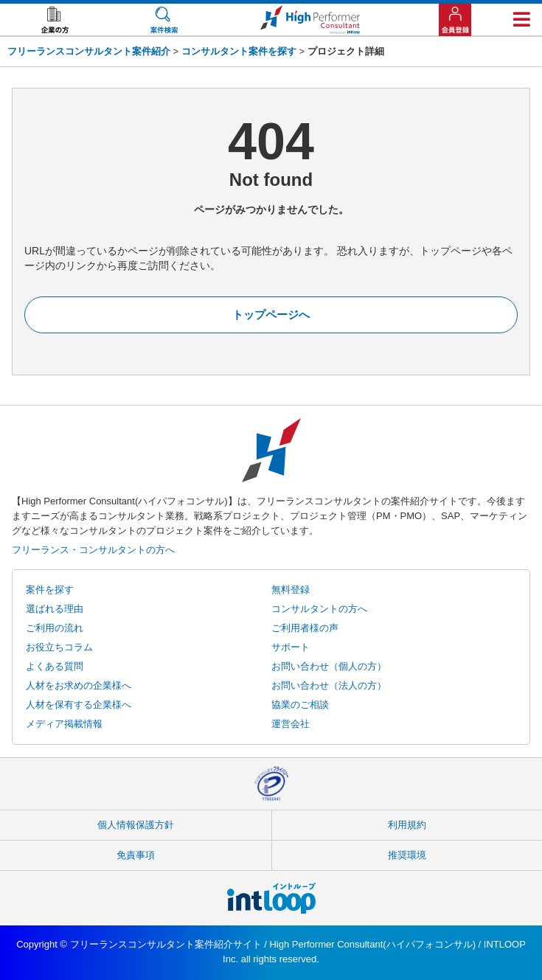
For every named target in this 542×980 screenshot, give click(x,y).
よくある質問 (55, 666)
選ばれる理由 (55, 609)
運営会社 (291, 724)
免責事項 (136, 855)
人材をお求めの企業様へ (79, 685)
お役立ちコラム (59, 647)
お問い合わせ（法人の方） (329, 685)
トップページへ (271, 314)
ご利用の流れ (55, 628)
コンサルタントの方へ (319, 609)
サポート (291, 647)
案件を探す (50, 590)
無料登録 (291, 590)
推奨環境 (407, 855)
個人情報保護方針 (136, 825)
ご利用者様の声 (305, 628)
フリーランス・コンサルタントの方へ (93, 550)
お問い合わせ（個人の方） (329, 666)
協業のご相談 (300, 705)
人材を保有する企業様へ (79, 705)
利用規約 (407, 825)
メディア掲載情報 (64, 724)
